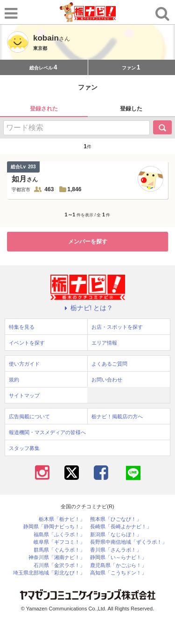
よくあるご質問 (109, 364)
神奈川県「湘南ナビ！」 (57, 557)
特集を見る (22, 327)
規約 (14, 380)
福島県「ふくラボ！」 (59, 535)
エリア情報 (104, 343)
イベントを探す (27, 343)
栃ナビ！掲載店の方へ (117, 416)
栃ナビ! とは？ (88, 308)
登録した (131, 109)
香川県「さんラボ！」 (116, 550)
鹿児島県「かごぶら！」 (118, 565)
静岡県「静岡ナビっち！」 (54, 527)
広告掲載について (29, 416)
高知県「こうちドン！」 (118, 573)
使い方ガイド (24, 364)
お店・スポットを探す (117, 327)
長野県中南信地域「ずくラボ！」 (129, 542)
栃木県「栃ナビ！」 (62, 519)
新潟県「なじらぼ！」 (116, 535)
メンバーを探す (88, 242)
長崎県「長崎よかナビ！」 (121, 527)
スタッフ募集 (24, 448)
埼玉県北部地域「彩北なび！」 (49, 573)
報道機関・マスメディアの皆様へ (47, 432)
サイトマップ (24, 395)
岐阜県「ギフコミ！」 (59, 542)
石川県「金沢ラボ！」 (59, 565)
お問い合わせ (107, 380)
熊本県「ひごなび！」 (116, 519)
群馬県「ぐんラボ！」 (59, 550)
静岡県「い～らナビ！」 (118, 557)
